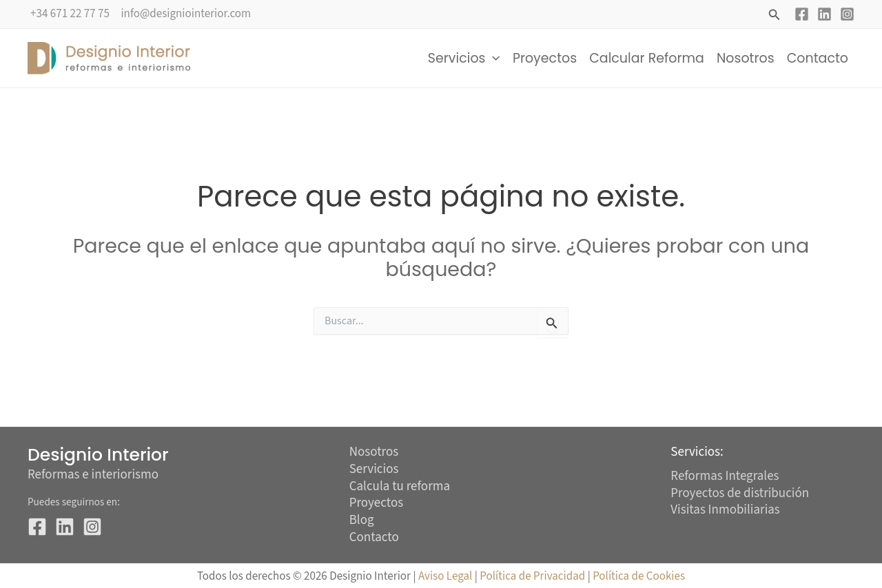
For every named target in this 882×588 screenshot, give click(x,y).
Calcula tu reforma (400, 487)
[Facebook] (802, 14)
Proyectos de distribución (740, 493)
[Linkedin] (824, 14)
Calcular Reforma (647, 58)
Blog (362, 521)
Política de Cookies (639, 576)
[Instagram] (847, 14)
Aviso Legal (445, 576)
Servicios (464, 59)
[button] (775, 16)
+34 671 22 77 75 (70, 14)
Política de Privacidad (533, 576)
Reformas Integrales (725, 476)
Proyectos (545, 58)
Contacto (818, 58)
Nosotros (746, 58)
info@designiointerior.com (186, 14)
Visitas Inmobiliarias (725, 510)
